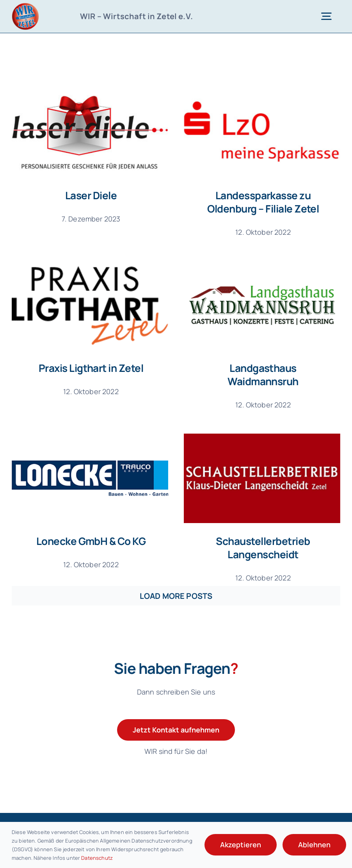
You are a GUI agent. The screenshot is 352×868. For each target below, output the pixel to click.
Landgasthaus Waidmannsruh (246, 373)
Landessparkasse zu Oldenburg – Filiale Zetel (257, 202)
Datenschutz (97, 858)
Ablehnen (314, 845)
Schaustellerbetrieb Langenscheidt (269, 529)
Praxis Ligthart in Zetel (114, 351)
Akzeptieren (241, 845)
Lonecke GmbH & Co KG (102, 522)
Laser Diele (91, 195)
